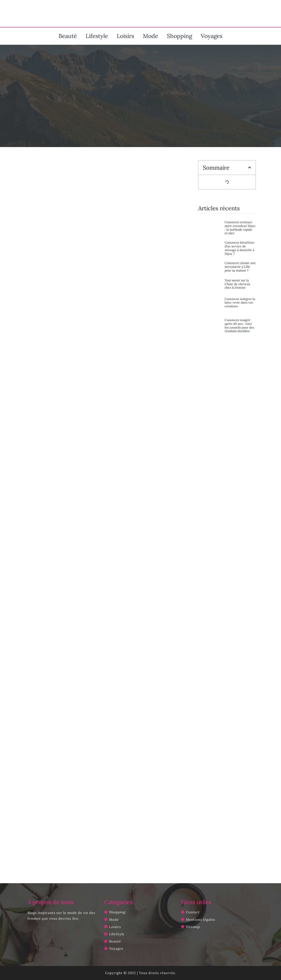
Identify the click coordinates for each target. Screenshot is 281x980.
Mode (150, 36)
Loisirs (125, 36)
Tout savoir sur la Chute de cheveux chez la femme (237, 284)
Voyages (212, 36)
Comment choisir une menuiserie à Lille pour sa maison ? (240, 267)
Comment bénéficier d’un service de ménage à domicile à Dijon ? (240, 248)
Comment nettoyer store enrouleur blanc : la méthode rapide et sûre (240, 228)
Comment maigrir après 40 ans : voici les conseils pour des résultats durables (239, 325)
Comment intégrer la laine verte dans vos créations (240, 303)
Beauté (68, 36)
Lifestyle (97, 36)
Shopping (179, 36)
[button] (250, 167)
